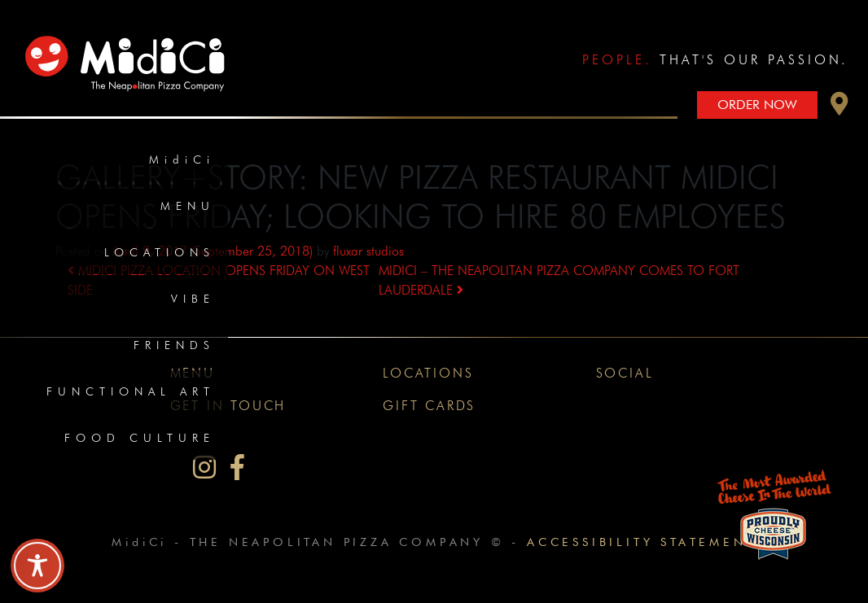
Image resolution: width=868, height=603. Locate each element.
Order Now (757, 105)
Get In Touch (228, 406)
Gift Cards (429, 406)
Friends (174, 345)
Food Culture (140, 438)
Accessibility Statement (641, 542)
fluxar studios (368, 251)
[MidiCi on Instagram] (204, 468)
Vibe (193, 299)
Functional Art (131, 391)
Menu (188, 206)
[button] (840, 108)
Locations (160, 252)
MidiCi (182, 159)
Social (625, 373)
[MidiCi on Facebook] (237, 468)
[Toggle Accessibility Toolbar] (37, 566)
